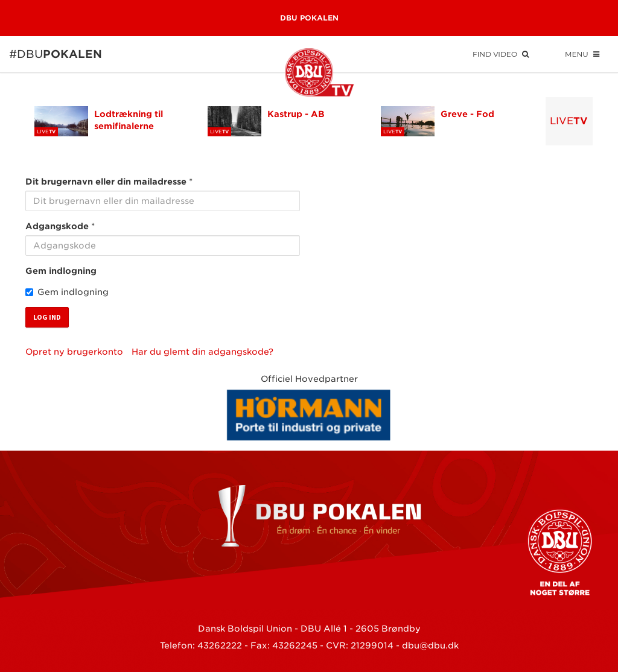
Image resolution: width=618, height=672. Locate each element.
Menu (582, 54)
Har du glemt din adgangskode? (202, 352)
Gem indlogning (61, 271)
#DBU (25, 54)
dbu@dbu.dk (430, 645)
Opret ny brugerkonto (74, 352)
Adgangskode (57, 226)
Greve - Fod (467, 114)
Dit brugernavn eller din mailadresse (106, 182)
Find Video (501, 54)
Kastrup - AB (296, 114)
